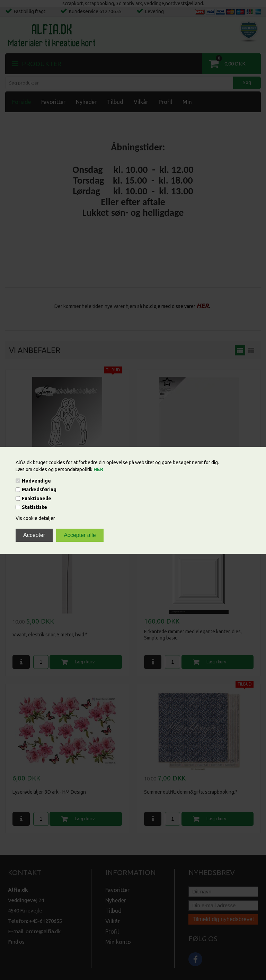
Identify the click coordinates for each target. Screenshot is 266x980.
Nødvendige (36, 481)
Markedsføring (39, 490)
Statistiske (34, 507)
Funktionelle (37, 498)
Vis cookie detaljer (35, 518)
